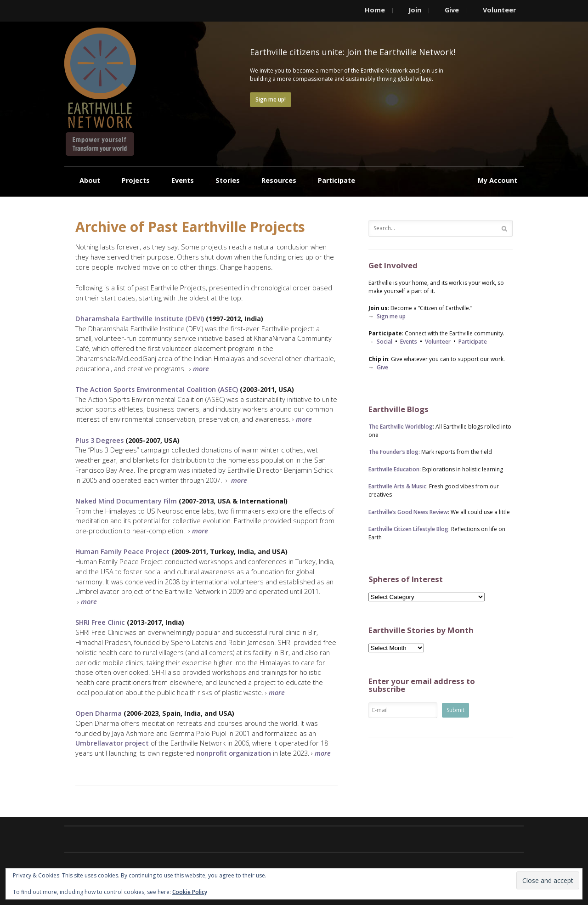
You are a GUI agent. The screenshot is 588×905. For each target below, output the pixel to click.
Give (452, 10)
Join (415, 10)
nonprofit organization (234, 753)
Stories (228, 180)
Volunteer (499, 10)
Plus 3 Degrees (99, 440)
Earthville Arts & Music (397, 486)
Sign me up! (271, 99)
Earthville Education (394, 469)
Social (384, 342)
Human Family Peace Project (122, 551)
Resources (279, 180)
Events (183, 180)
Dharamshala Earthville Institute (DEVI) (140, 318)
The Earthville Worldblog (401, 427)
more (239, 480)
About (90, 180)
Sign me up (391, 316)
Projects (136, 180)
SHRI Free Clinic (100, 622)
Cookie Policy (190, 892)
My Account (498, 180)
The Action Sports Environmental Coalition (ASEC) (157, 389)
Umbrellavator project (112, 743)
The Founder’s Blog (393, 452)
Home (375, 10)
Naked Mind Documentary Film (126, 501)
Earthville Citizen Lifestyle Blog (408, 529)
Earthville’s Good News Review (408, 512)
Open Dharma (99, 713)
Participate (336, 180)
